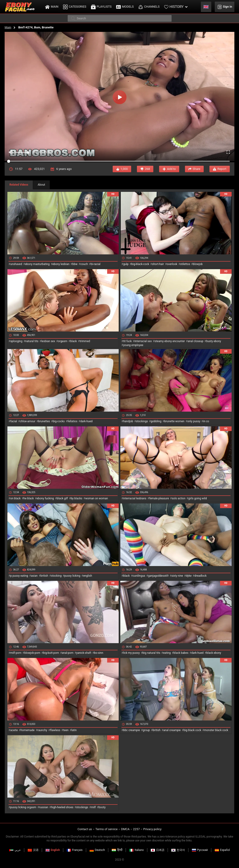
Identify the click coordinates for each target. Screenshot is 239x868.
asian (34, 576)
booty (102, 807)
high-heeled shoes (62, 807)
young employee (133, 345)
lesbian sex (48, 341)
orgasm (63, 341)
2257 (136, 829)
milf (93, 807)
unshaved (16, 264)
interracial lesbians (135, 498)
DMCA (125, 829)
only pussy (194, 421)
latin (74, 730)
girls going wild (197, 498)
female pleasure (159, 498)
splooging (16, 341)
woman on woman (97, 498)
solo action (179, 498)
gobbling (156, 421)
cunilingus (139, 576)
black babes (181, 653)
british (44, 576)
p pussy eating (19, 576)
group (146, 730)
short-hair (158, 264)
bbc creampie (131, 730)
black (74, 341)
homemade (28, 730)
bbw (75, 264)
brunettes (44, 421)
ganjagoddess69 (158, 576)
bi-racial (96, 264)
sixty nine (177, 576)
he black (29, 498)
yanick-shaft (84, 653)
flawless (55, 730)
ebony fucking (45, 498)
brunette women (174, 421)
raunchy (42, 730)
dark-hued (86, 421)
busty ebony (214, 341)
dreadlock (201, 576)
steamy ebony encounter (170, 341)
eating (167, 653)
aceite (14, 730)
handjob (128, 421)
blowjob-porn (32, 653)
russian (44, 807)
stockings (142, 421)
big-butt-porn (51, 653)
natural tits (32, 341)
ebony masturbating (37, 264)
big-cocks (59, 421)
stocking (56, 576)
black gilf (62, 498)
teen (66, 730)
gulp (126, 264)
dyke (189, 576)
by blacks (76, 498)
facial (14, 421)
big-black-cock (140, 264)
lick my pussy (131, 653)
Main (8, 27)
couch (84, 264)
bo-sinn (99, 653)
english (88, 576)
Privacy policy (152, 829)
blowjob (198, 264)
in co (206, 421)
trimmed (85, 341)
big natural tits (151, 653)
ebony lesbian (61, 264)
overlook (172, 264)
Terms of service (106, 829)
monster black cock (216, 730)
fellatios (72, 421)
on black (15, 498)
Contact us (85, 829)
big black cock (192, 730)
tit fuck (127, 341)
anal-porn (68, 653)
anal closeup (196, 341)
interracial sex (143, 341)
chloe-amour (28, 421)
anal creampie (172, 730)
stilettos (185, 264)
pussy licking (72, 576)
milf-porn (16, 653)
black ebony (214, 653)
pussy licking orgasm (23, 807)
